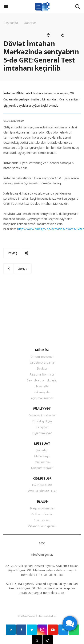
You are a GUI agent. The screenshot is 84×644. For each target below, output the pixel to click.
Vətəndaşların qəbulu (42, 526)
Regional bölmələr (42, 374)
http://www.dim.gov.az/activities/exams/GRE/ (51, 229)
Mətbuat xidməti (42, 468)
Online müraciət (42, 514)
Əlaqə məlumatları (42, 508)
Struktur (42, 368)
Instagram (42, 630)
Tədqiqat (42, 427)
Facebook (21, 630)
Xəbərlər (42, 450)
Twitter (32, 630)
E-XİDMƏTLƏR (42, 485)
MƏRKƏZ (42, 350)
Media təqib (42, 456)
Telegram (63, 630)
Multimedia (42, 462)
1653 (42, 543)
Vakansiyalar (42, 392)
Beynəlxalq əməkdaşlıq (42, 380)
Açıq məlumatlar (42, 398)
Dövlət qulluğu (42, 421)
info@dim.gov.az (42, 554)
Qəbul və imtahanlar (42, 415)
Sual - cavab (42, 520)
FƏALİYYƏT (42, 408)
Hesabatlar (42, 386)
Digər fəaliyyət (42, 433)
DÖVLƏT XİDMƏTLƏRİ (42, 491)
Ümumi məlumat (42, 357)
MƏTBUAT (42, 443)
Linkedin (11, 630)
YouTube (53, 630)
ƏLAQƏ (42, 501)
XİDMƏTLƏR (42, 478)
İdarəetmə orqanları (42, 362)
